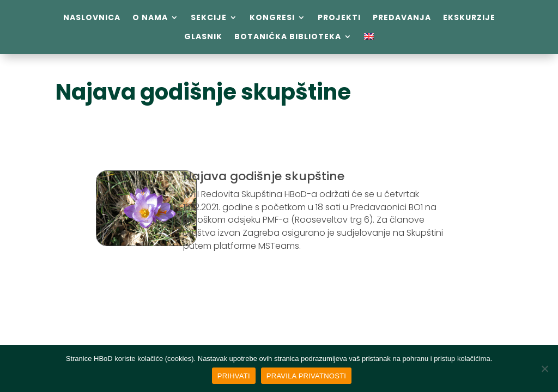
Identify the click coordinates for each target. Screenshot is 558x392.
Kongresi (272, 18)
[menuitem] (369, 39)
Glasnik (203, 37)
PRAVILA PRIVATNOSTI (306, 376)
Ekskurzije (469, 18)
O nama (150, 18)
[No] (544, 369)
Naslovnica (92, 18)
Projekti (339, 18)
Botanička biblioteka (288, 37)
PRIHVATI (234, 376)
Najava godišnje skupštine (203, 92)
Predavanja (402, 18)
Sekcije (209, 18)
